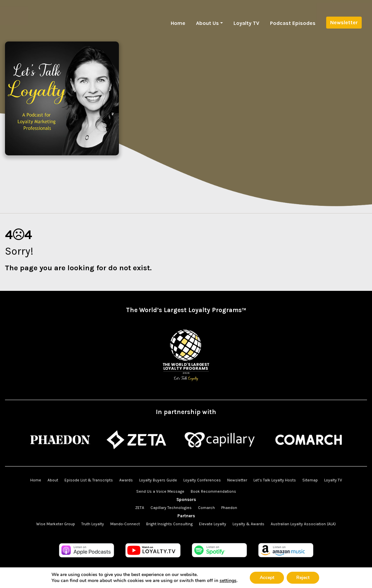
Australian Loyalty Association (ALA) (303, 524)
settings (227, 581)
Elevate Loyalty (213, 524)
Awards (126, 480)
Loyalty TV (246, 23)
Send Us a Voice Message (160, 491)
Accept (267, 578)
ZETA (140, 508)
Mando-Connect (125, 524)
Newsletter (344, 22)
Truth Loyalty (93, 524)
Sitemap (310, 480)
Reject (303, 578)
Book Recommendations (213, 491)
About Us (207, 23)
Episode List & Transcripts (89, 480)
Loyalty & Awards (248, 524)
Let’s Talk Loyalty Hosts (275, 480)
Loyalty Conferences (202, 480)
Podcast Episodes (293, 23)
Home (178, 23)
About (53, 480)
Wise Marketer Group (56, 524)
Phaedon (229, 508)
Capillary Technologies (171, 508)
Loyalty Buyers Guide (158, 480)
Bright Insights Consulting (169, 524)
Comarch (206, 508)
